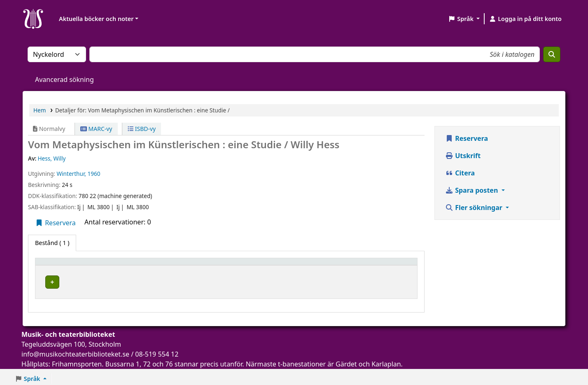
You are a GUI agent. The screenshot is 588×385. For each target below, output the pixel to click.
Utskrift (463, 156)
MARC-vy (96, 129)
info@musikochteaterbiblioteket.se (75, 352)
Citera (460, 173)
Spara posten (472, 190)
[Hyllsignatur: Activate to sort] (317, 266)
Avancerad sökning (64, 79)
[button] (464, 19)
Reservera (55, 223)
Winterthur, (71, 174)
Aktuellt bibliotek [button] (152, 265)
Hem (40, 110)
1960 (94, 174)
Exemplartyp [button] (57, 265)
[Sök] (552, 54)
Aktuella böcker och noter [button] (96, 19)
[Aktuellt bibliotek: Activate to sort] (198, 266)
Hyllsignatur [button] (296, 265)
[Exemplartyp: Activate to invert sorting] (79, 266)
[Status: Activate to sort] (389, 266)
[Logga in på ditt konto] (525, 19)
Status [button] (373, 265)
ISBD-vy (142, 129)
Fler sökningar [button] (475, 208)
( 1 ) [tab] (52, 243)
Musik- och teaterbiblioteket (169, 281)
